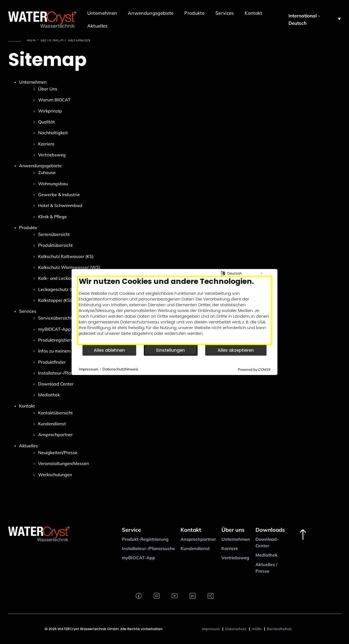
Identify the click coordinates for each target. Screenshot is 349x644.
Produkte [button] (194, 13)
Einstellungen (171, 350)
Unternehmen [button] (102, 13)
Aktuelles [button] (97, 26)
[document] (175, 310)
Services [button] (225, 13)
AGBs (257, 629)
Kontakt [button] (253, 13)
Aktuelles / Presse (266, 568)
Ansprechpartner (198, 539)
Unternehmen (236, 539)
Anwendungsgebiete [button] (151, 13)
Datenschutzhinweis (120, 369)
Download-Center (267, 542)
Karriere (230, 548)
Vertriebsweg (235, 558)
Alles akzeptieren (236, 350)
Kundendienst (195, 548)
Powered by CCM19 (254, 369)
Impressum (211, 629)
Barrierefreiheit (279, 629)
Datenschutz (236, 629)
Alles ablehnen (109, 350)
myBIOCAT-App (139, 558)
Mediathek (267, 555)
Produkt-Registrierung (145, 539)
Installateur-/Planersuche (148, 548)
